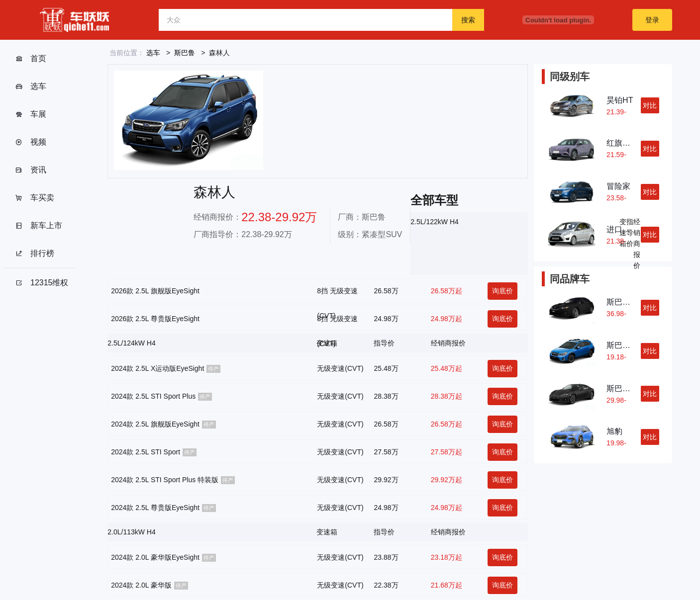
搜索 (468, 20)
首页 (31, 59)
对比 (650, 105)
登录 (652, 20)
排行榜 (35, 254)
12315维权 (42, 283)
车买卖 (35, 198)
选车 (31, 86)
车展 (31, 114)
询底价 (502, 291)
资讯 (31, 170)
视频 (31, 142)
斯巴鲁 (185, 53)
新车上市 (39, 226)
